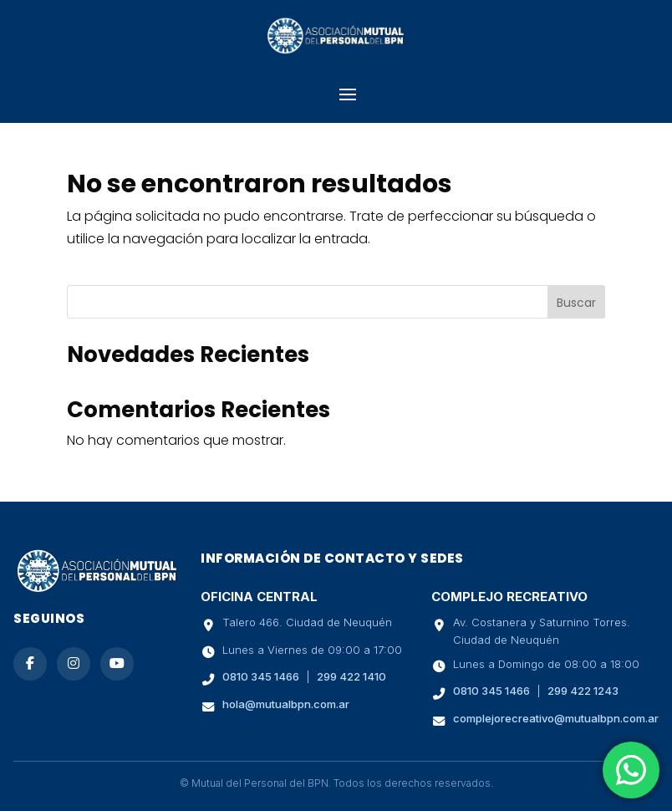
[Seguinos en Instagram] (74, 664)
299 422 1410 (351, 676)
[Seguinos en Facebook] (30, 664)
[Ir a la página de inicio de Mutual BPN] (97, 588)
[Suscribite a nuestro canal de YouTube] (117, 664)
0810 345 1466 (261, 676)
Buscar (576, 303)
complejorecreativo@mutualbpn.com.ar (556, 718)
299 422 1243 (583, 691)
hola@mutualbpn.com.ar (286, 704)
